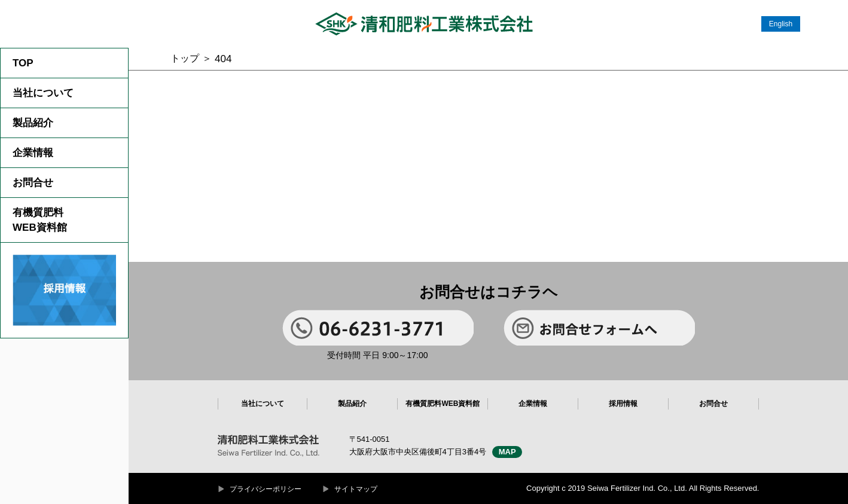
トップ (185, 58)
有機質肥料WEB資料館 (40, 220)
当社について (43, 93)
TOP (23, 63)
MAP (507, 452)
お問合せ (33, 183)
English (781, 24)
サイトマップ (356, 489)
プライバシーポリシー (266, 489)
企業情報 (33, 153)
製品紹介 (33, 123)
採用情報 (623, 404)
